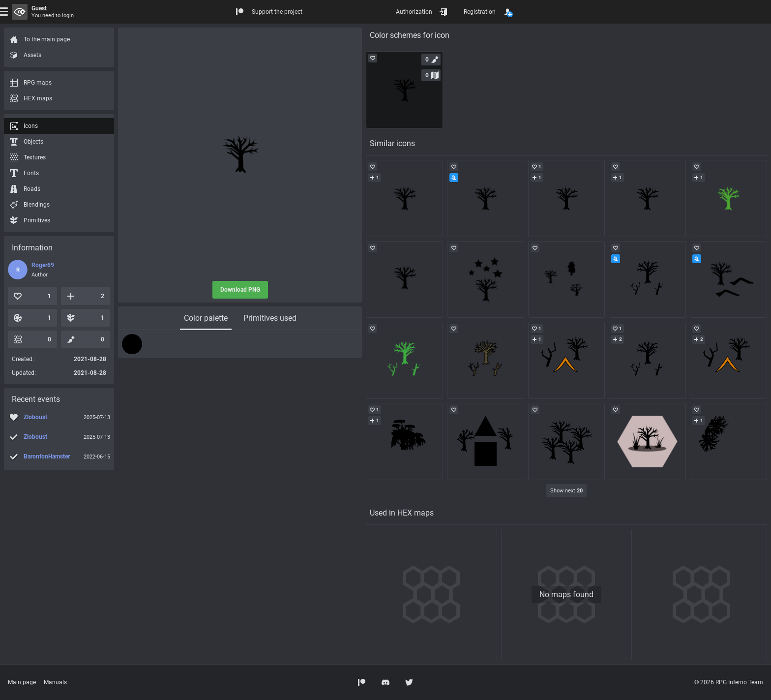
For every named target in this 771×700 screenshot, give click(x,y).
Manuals (55, 682)
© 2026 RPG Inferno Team (729, 682)
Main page (22, 682)
